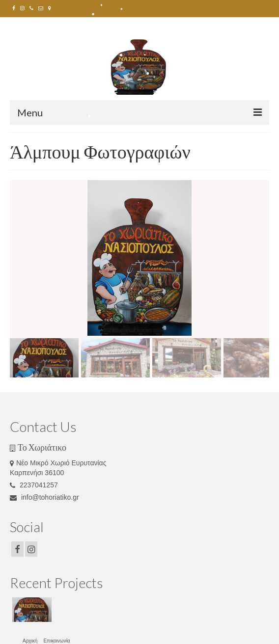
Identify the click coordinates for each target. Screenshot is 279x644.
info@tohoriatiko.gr (44, 497)
